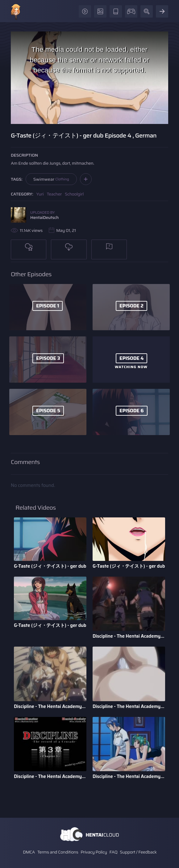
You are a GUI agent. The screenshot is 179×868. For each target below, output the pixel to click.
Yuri (40, 194)
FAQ (114, 852)
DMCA (29, 852)
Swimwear (51, 179)
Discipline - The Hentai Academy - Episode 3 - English (50, 776)
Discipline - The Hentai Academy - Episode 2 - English (129, 776)
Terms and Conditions (58, 852)
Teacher (54, 194)
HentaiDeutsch (44, 217)
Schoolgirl (74, 194)
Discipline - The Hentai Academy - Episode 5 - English (50, 706)
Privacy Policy (94, 852)
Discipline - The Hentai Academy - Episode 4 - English (129, 706)
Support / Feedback (138, 852)
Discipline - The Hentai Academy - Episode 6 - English (129, 636)
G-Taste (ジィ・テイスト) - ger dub (50, 566)
